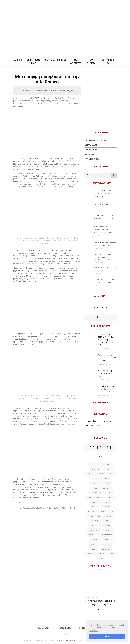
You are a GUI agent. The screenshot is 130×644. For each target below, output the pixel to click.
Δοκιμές (61, 60)
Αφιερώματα (91, 145)
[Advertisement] (65, 40)
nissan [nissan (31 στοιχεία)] (108, 526)
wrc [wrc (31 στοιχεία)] (101, 558)
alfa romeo (24, 508)
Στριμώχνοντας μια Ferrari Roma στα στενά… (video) (106, 389)
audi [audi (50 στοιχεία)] (89, 474)
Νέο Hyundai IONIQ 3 (101, 204)
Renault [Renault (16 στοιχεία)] (95, 540)
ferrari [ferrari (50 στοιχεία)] (100, 497)
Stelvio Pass (41, 508)
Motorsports (92, 159)
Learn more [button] (94, 631)
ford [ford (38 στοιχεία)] (93, 502)
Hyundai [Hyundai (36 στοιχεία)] (91, 511)
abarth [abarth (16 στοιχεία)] (93, 465)
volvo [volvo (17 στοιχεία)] (102, 554)
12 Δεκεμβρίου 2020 (105, 364)
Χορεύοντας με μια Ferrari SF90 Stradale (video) (106, 373)
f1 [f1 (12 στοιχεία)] (90, 497)
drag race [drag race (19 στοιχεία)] (95, 483)
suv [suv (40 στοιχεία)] (94, 549)
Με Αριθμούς (76, 62)
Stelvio (32, 508)
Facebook (42, 628)
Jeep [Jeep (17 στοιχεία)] (103, 511)
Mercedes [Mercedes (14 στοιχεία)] (95, 526)
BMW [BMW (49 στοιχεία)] (112, 474)
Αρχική (18, 60)
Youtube (64, 628)
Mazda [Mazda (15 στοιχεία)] (107, 521)
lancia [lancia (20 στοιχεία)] (109, 516)
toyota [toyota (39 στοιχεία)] (91, 554)
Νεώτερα (50, 60)
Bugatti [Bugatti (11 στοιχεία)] (96, 479)
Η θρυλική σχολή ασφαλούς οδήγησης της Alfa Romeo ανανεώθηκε (104, 193)
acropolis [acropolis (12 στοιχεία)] (106, 465)
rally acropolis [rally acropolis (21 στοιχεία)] (106, 535)
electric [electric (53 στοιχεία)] (106, 488)
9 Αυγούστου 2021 (104, 395)
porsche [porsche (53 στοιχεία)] (108, 530)
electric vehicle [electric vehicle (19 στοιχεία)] (97, 493)
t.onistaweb (98, 425)
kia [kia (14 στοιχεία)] (112, 511)
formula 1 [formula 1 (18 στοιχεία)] (106, 502)
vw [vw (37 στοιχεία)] (112, 554)
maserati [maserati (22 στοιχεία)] (95, 521)
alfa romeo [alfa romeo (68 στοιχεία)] (96, 469)
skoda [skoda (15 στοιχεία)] (107, 540)
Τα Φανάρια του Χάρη (95, 141)
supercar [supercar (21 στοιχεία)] (107, 544)
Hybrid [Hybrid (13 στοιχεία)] (106, 507)
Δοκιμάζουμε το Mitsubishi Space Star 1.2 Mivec (107, 358)
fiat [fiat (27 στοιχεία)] (111, 497)
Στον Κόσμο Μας (34, 62)
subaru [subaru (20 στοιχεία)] (94, 544)
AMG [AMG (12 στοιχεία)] (108, 469)
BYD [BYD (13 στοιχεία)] (107, 479)
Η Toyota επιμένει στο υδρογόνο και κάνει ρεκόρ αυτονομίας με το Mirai (106, 340)
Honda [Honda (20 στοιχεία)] (95, 507)
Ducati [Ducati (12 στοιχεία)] (94, 488)
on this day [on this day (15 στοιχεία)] (94, 530)
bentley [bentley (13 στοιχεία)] (101, 474)
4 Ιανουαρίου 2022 (104, 380)
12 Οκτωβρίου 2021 (104, 349)
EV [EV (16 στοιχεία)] (110, 493)
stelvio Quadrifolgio (56, 508)
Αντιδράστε (91, 154)
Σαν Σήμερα (91, 62)
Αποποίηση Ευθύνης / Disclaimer (66, 640)
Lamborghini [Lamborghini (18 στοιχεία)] (95, 516)
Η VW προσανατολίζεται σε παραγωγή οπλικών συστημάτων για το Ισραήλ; (103, 257)
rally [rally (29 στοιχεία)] (91, 535)
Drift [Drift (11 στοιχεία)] (108, 483)
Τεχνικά (94, 597)
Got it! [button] (107, 636)
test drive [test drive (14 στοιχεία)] (105, 549)
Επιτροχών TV (108, 62)
